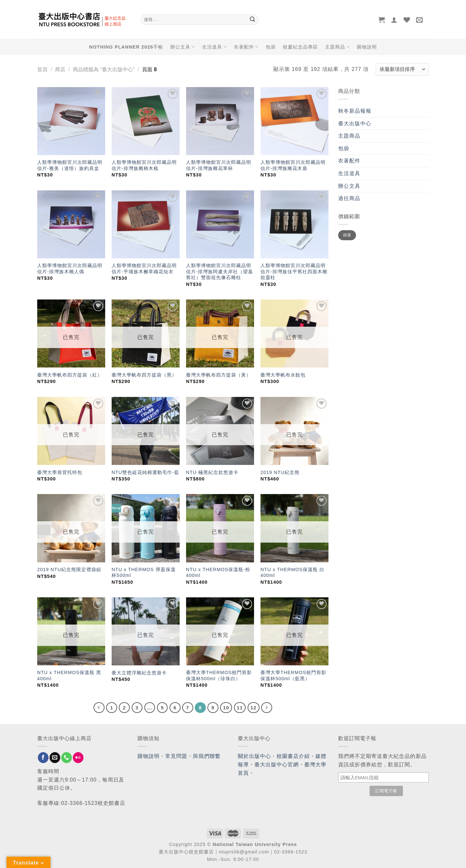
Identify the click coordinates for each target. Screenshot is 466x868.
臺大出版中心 (355, 124)
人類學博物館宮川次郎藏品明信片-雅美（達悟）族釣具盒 (70, 165)
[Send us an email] (55, 758)
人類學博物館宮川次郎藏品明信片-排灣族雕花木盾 (293, 165)
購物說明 (367, 47)
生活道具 (214, 47)
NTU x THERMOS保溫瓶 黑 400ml (69, 676)
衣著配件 (246, 47)
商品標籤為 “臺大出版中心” (104, 69)
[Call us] (67, 758)
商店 (60, 69)
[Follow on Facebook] (43, 758)
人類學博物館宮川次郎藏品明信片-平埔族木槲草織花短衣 (144, 269)
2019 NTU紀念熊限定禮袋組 (69, 569)
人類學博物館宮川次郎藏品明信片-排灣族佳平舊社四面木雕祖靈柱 (294, 271)
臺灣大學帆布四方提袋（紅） (70, 375)
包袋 (271, 47)
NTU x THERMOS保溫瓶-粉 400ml (218, 573)
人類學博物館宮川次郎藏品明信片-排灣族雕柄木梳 (144, 165)
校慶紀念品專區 (300, 47)
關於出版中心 (255, 756)
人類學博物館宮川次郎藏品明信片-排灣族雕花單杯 (219, 165)
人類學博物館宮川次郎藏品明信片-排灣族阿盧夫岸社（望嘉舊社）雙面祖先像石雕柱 (220, 271)
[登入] (394, 20)
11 (240, 708)
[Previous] (99, 708)
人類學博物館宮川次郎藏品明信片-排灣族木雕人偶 (70, 269)
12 (254, 708)
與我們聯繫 (207, 756)
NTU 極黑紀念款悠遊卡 (212, 472)
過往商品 (349, 198)
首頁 (42, 69)
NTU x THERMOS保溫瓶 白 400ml (293, 573)
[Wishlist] (407, 20)
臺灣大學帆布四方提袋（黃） (219, 375)
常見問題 (176, 756)
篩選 (347, 235)
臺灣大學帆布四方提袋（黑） (144, 375)
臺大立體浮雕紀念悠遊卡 (139, 673)
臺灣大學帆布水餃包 (283, 375)
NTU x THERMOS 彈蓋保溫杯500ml (144, 573)
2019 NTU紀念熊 (280, 472)
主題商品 (337, 47)
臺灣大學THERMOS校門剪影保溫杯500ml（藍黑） (294, 676)
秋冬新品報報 (355, 111)
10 (226, 708)
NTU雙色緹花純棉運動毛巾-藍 (145, 472)
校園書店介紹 (293, 756)
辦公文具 (183, 47)
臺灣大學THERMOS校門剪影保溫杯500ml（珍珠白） (219, 676)
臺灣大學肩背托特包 (60, 472)
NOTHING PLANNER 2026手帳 (126, 47)
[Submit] (252, 20)
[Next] (267, 708)
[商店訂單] (402, 69)
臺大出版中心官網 (277, 765)
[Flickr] (78, 758)
